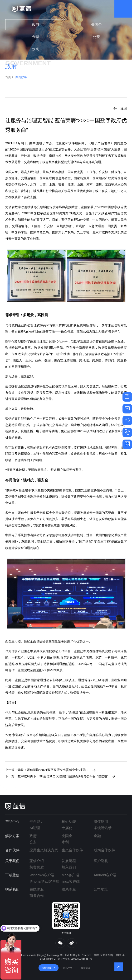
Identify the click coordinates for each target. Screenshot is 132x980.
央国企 (96, 24)
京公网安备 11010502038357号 (75, 959)
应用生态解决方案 (44, 850)
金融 (36, 37)
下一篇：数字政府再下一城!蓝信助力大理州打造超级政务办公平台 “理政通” (57, 776)
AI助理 (35, 828)
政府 (36, 25)
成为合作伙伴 (104, 850)
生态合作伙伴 (72, 850)
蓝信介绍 (37, 861)
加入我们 (69, 867)
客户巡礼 (101, 861)
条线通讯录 (103, 828)
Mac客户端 (70, 875)
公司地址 (101, 889)
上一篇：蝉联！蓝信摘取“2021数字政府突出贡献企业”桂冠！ (47, 770)
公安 (96, 37)
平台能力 (37, 822)
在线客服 (37, 889)
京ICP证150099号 (104, 955)
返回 (124, 108)
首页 (8, 77)
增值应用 (101, 822)
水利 (36, 49)
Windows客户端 (42, 875)
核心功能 (69, 822)
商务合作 (37, 896)
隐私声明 (68, 968)
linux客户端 (71, 882)
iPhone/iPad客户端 (44, 882)
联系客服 (69, 889)
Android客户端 (105, 875)
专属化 (67, 828)
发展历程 (69, 861)
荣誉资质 (37, 867)
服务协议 (85, 968)
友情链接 (47, 968)
